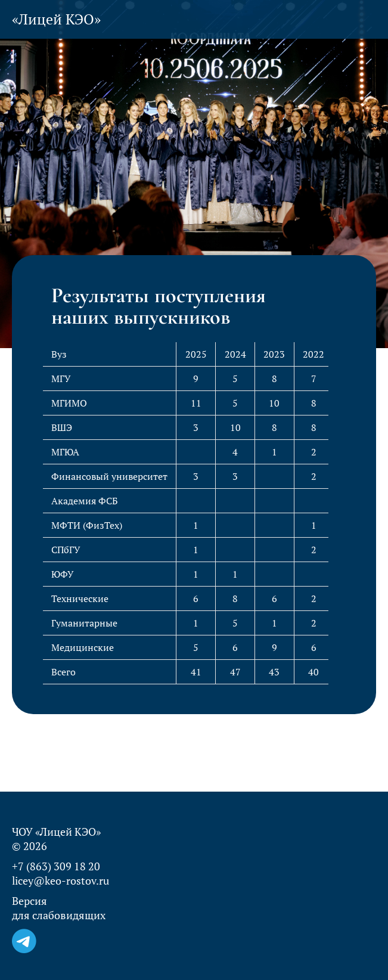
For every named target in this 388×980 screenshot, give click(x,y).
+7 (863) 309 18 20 (56, 866)
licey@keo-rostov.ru (60, 880)
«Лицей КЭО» (56, 19)
